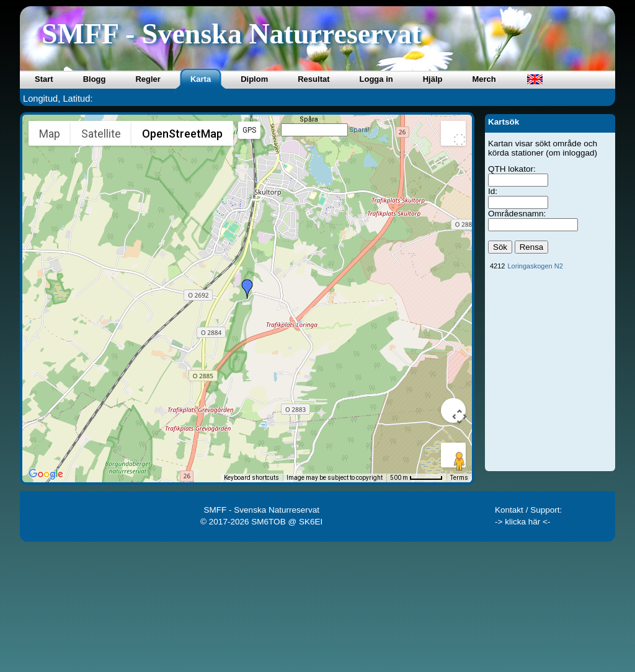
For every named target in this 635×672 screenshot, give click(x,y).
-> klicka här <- (523, 522)
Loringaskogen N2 (535, 266)
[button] (247, 289)
